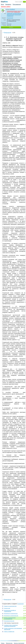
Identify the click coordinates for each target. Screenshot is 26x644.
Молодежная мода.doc (9, 621)
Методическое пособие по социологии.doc (10, 611)
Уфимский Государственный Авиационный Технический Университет (14, 15)
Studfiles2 (12, 9)
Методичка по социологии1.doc (11, 616)
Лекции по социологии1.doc (10, 606)
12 (24, 608)
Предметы (8, 4)
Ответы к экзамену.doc (9, 632)
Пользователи (17, 4)
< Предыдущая (7, 33)
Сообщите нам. (17, 12)
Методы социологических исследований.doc (10, 618)
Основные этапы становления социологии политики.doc (11, 626)
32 (24, 614)
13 (24, 618)
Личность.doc (7, 608)
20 (24, 623)
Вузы (2, 4)
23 (24, 606)
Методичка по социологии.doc (11, 614)
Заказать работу (6, 7)
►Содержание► (1, 54)
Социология (10, 18)
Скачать (11, 27)
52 (24, 610)
